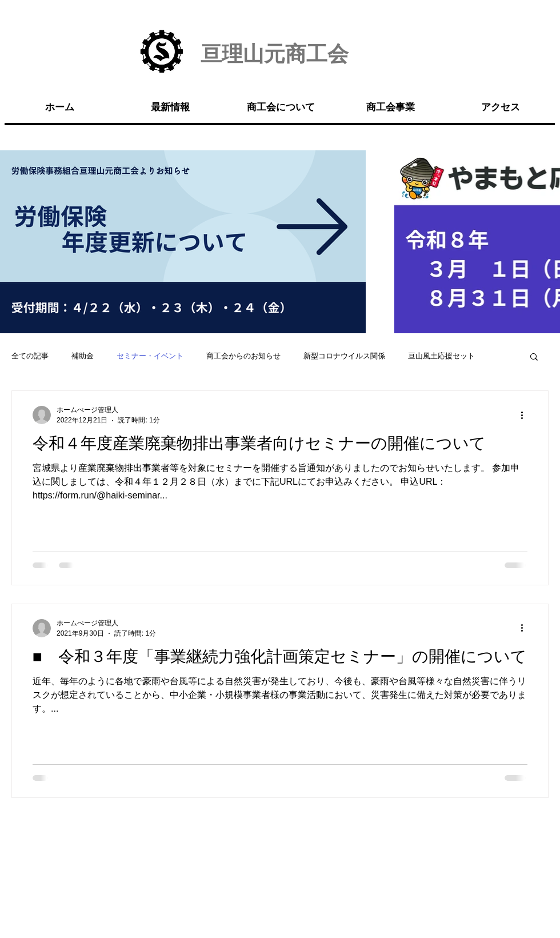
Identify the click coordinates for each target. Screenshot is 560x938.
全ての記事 (30, 356)
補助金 (83, 356)
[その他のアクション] (526, 415)
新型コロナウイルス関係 (344, 356)
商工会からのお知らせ (243, 356)
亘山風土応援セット (441, 356)
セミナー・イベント (150, 356)
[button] (534, 358)
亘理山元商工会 (275, 54)
